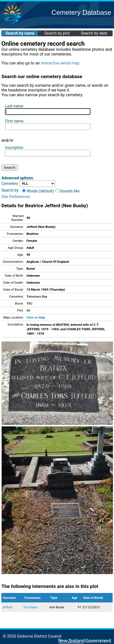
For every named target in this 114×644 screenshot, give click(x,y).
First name (14, 121)
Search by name (20, 33)
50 (28, 310)
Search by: (10, 190)
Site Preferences (16, 197)
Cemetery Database (81, 12)
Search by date (94, 33)
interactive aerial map (60, 63)
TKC (29, 303)
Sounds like (68, 191)
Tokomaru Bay (37, 296)
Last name (14, 106)
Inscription (14, 148)
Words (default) (38, 191)
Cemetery (10, 184)
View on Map (36, 317)
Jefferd (7, 607)
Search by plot (57, 33)
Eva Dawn (31, 607)
